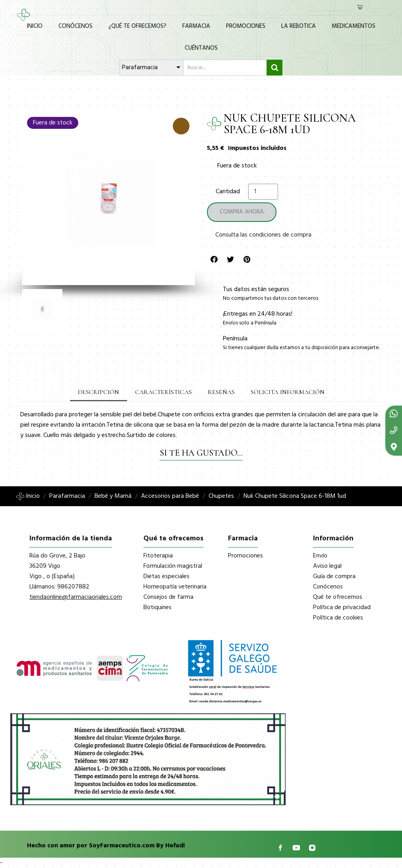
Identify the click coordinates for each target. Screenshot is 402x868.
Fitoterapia (158, 556)
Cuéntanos (201, 48)
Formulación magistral (173, 566)
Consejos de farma (168, 597)
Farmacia (196, 26)
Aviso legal (327, 566)
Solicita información (288, 392)
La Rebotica (299, 26)
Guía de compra (334, 577)
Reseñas (221, 392)
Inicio (35, 26)
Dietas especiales (166, 577)
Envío (320, 556)
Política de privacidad (342, 608)
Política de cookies (338, 618)
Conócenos (75, 26)
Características (163, 392)
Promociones (246, 26)
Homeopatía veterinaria (175, 587)
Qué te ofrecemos (338, 597)
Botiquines (158, 608)
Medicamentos (354, 26)
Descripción (99, 392)
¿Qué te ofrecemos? (137, 26)
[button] (28, 199)
